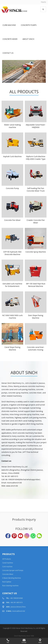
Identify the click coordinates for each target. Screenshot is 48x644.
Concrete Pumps (29, 25)
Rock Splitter (7, 582)
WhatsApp (33, 536)
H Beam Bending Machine (12, 578)
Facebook (8, 536)
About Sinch (28, 39)
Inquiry (43, 2)
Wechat (39, 536)
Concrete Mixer (10, 39)
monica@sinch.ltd (19, 611)
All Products (24, 92)
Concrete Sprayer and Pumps (13, 570)
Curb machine (9, 25)
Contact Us (8, 53)
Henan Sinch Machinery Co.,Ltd (27, 628)
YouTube (20, 536)
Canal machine (8, 563)
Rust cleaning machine (10, 586)
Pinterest (14, 536)
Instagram (27, 536)
